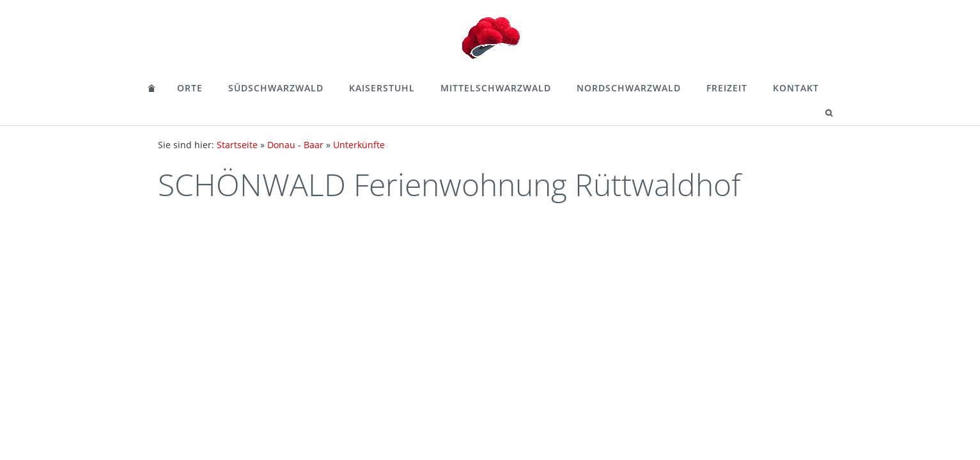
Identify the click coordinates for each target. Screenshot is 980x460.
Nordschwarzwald (629, 88)
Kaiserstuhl (382, 88)
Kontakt (796, 88)
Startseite (237, 145)
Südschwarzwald (276, 88)
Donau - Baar (295, 145)
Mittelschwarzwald (496, 88)
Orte (190, 88)
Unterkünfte (359, 145)
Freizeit (727, 88)
